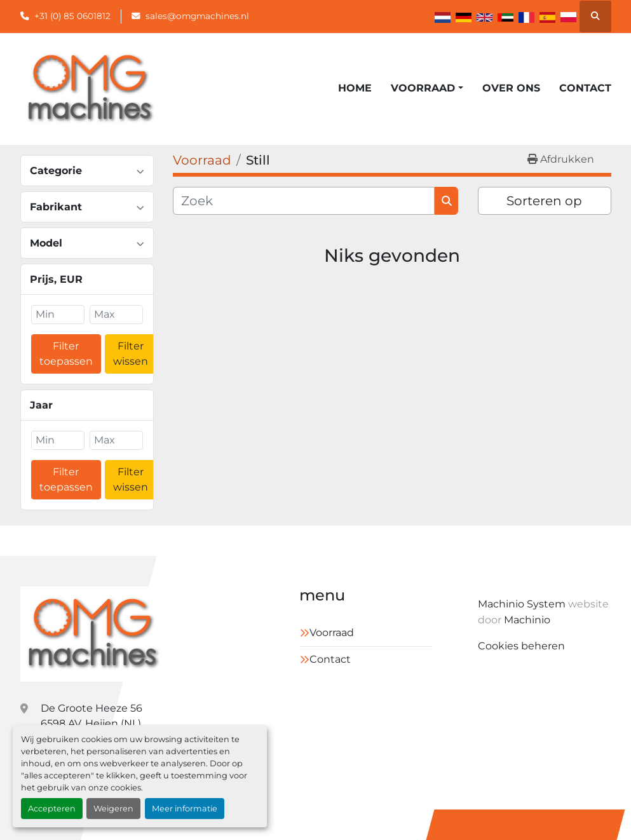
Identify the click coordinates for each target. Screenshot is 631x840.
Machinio (527, 620)
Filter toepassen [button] (66, 354)
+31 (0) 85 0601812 (72, 16)
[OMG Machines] (93, 634)
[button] (427, 88)
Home (355, 88)
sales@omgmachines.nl (197, 16)
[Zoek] (304, 201)
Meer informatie (185, 809)
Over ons (511, 88)
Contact (585, 88)
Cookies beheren (521, 646)
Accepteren (52, 809)
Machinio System (522, 604)
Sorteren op (544, 201)
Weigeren (113, 809)
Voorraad (423, 88)
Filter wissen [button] (131, 354)
